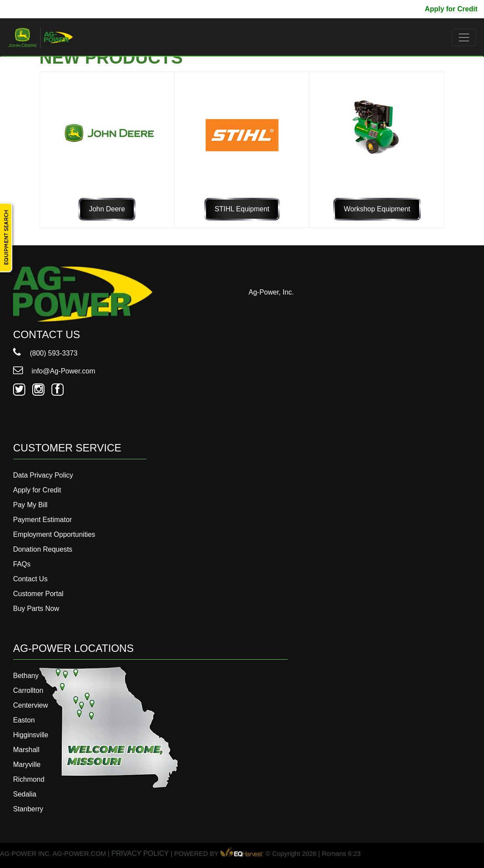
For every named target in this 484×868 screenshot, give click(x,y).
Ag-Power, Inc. (271, 292)
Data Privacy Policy (43, 475)
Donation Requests (43, 549)
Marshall (26, 750)
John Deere (107, 209)
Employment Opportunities (54, 534)
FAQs (22, 564)
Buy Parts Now (36, 609)
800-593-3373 (33, 9)
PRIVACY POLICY (140, 853)
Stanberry (28, 809)
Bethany (26, 676)
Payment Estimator (42, 520)
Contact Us (30, 579)
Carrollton (28, 690)
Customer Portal (38, 594)
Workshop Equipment (377, 209)
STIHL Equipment (242, 209)
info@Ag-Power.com (54, 371)
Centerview (30, 705)
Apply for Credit (451, 9)
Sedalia (25, 794)
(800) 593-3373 (45, 353)
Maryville (27, 765)
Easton (24, 720)
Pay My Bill (399, 9)
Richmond (29, 779)
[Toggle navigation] (464, 37)
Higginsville (31, 735)
